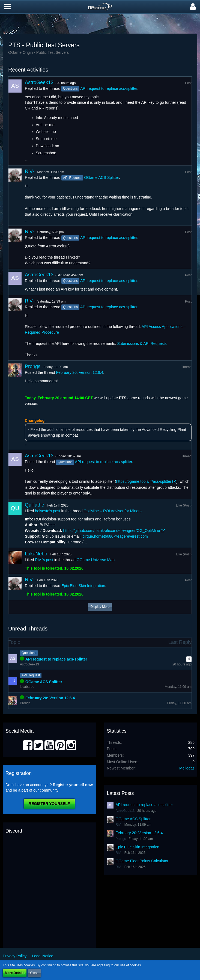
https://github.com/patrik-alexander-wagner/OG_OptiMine (112, 531)
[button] (7, 7)
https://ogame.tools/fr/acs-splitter (144, 481)
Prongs (33, 366)
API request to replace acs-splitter (109, 88)
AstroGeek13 (39, 82)
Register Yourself (49, 804)
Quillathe (35, 505)
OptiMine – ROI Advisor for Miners (112, 511)
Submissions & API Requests (142, 344)
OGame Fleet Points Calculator (142, 861)
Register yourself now (73, 785)
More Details (15, 973)
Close (34, 973)
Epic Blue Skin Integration (83, 586)
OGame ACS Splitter (102, 177)
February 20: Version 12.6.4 (80, 372)
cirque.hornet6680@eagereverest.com (115, 536)
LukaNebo (36, 554)
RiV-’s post (44, 560)
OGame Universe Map (96, 560)
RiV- (29, 171)
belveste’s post (47, 511)
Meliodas (187, 768)
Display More (100, 607)
